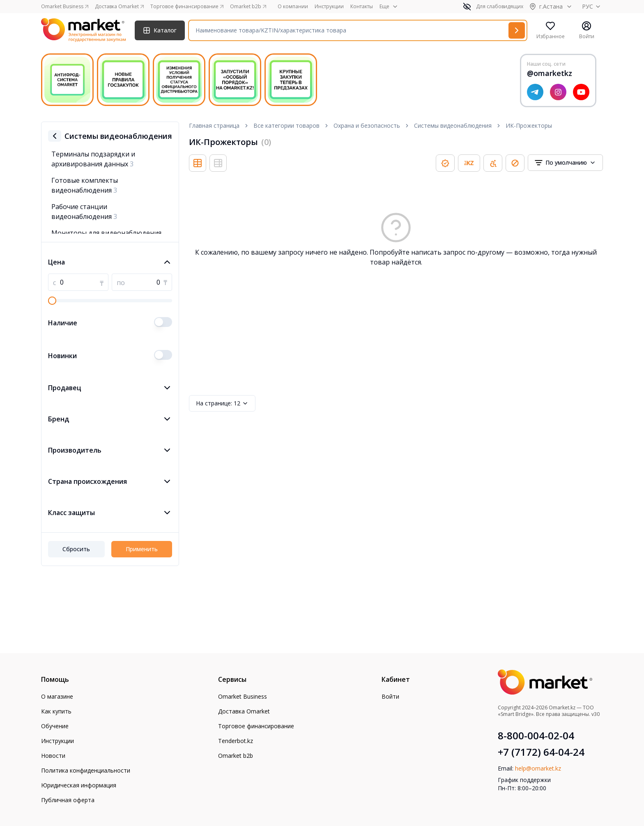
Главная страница (214, 125)
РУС (592, 6)
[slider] (52, 301)
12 (222, 403)
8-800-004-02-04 (536, 736)
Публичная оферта (68, 800)
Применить (142, 549)
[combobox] (565, 163)
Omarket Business (243, 696)
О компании (293, 7)
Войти (390, 696)
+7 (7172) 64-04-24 (541, 752)
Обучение (55, 726)
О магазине (57, 696)
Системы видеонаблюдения (453, 125)
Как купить (56, 711)
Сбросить (76, 549)
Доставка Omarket (244, 711)
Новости (53, 756)
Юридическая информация (79, 785)
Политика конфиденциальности (86, 770)
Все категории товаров (286, 125)
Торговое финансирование (256, 726)
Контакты (362, 7)
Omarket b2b (236, 756)
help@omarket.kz (538, 768)
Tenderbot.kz (236, 741)
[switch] (163, 322)
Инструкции (329, 7)
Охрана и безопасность (367, 125)
